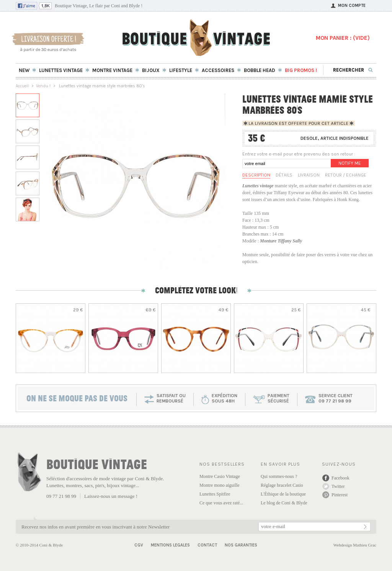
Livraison (309, 175)
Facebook (341, 478)
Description (256, 175)
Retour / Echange (346, 175)
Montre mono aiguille (220, 485)
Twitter (338, 486)
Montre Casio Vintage (220, 476)
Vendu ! (43, 86)
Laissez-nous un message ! (111, 496)
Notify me (350, 163)
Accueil (22, 86)
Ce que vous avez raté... (221, 503)
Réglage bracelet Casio (282, 485)
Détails (284, 175)
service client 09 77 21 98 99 (336, 398)
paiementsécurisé (278, 398)
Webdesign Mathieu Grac (355, 545)
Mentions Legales (170, 545)
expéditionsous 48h (225, 398)
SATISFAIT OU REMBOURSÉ (171, 398)
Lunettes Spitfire (215, 494)
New (24, 70)
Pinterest (340, 495)
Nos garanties (241, 545)
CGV (139, 545)
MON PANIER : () (343, 38)
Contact (207, 545)
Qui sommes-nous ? (279, 476)
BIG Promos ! (301, 70)
